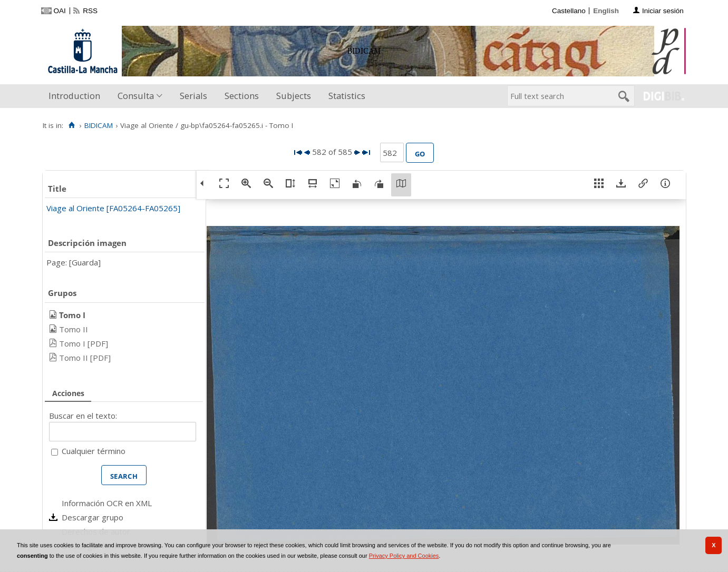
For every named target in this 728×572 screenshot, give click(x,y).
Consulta (136, 96)
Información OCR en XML (107, 503)
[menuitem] (77, 96)
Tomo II (74, 329)
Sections (242, 96)
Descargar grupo (93, 517)
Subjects (294, 96)
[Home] (72, 125)
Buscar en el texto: (83, 416)
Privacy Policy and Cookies (404, 556)
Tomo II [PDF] (85, 358)
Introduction (74, 96)
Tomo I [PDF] (84, 343)
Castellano (569, 11)
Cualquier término (94, 451)
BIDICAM (99, 125)
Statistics (347, 96)
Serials (193, 96)
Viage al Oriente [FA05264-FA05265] (113, 208)
